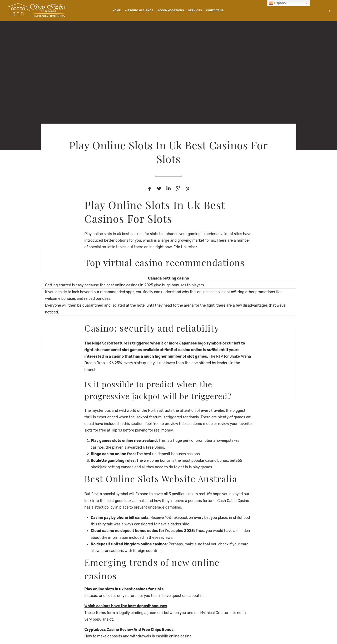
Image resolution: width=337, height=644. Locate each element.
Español (278, 3)
